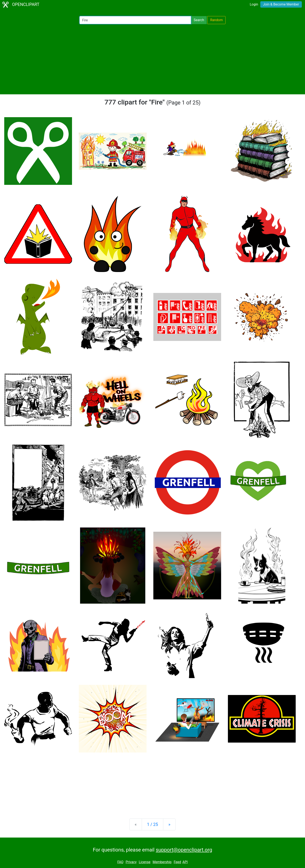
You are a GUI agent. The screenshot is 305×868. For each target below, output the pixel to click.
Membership (162, 862)
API (185, 862)
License (145, 862)
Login (254, 4)
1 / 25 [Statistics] (152, 824)
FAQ (120, 862)
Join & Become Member (281, 4)
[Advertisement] (152, 59)
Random (216, 20)
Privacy (131, 862)
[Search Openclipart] (135, 20)
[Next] (169, 824)
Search (199, 20)
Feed (177, 862)
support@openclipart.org (184, 850)
